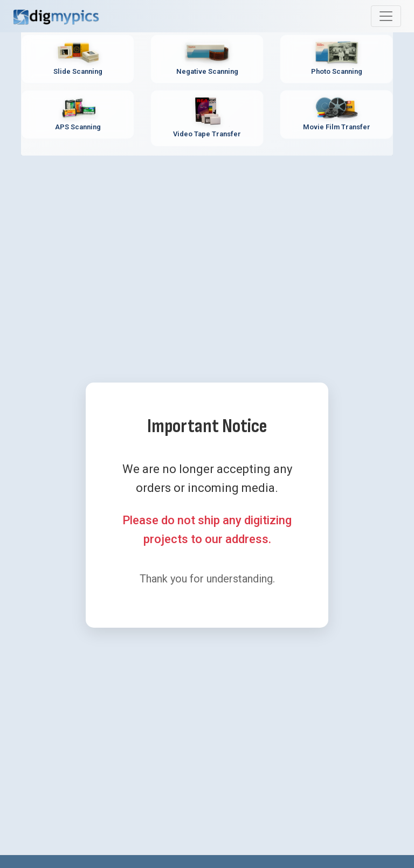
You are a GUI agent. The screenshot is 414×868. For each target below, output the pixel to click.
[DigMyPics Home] (56, 16)
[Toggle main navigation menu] (386, 16)
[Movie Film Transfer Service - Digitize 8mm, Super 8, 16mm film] (336, 114)
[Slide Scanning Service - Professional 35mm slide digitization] (78, 59)
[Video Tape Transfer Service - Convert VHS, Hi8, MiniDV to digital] (207, 118)
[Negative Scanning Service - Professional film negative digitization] (207, 59)
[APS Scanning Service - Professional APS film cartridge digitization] (78, 114)
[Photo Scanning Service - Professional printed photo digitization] (336, 59)
